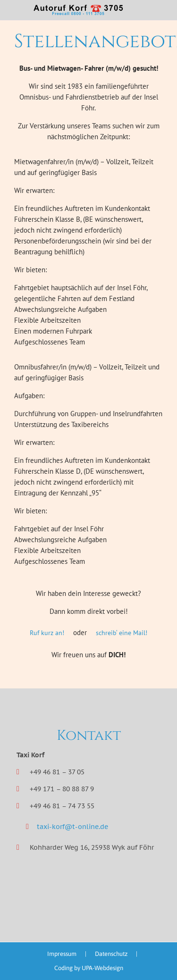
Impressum (62, 954)
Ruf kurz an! (47, 633)
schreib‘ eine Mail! (122, 633)
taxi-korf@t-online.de (66, 827)
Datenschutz (111, 954)
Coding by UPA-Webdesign (89, 968)
